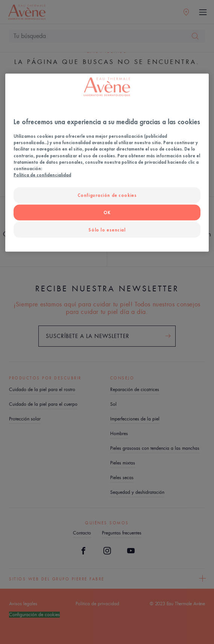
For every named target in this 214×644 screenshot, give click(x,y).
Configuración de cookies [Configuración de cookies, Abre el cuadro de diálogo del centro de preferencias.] (107, 195)
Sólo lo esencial (107, 229)
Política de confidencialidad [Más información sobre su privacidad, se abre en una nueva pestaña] (42, 174)
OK (107, 212)
